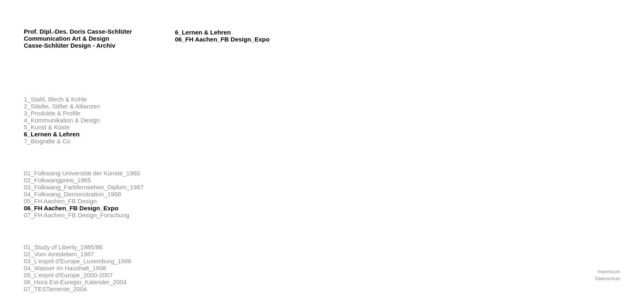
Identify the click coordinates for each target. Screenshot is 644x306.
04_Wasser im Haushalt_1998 (65, 268)
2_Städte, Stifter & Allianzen (62, 106)
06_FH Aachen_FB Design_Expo (71, 208)
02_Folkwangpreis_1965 (57, 180)
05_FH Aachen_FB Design (60, 201)
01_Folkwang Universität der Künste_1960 (82, 173)
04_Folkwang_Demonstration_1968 (72, 194)
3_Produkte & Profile (52, 113)
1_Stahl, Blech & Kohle (55, 99)
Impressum (609, 271)
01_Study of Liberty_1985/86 (63, 247)
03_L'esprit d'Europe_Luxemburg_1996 (78, 261)
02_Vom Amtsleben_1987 (59, 254)
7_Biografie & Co (47, 141)
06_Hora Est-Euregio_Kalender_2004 (75, 282)
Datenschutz (608, 278)
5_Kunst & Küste (47, 127)
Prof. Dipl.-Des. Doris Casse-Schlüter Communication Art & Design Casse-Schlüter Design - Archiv (78, 38)
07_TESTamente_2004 (55, 289)
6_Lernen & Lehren (52, 134)
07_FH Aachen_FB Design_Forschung (77, 215)
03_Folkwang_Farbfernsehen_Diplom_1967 (84, 187)
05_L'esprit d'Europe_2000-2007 (68, 275)
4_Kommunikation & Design (62, 120)
